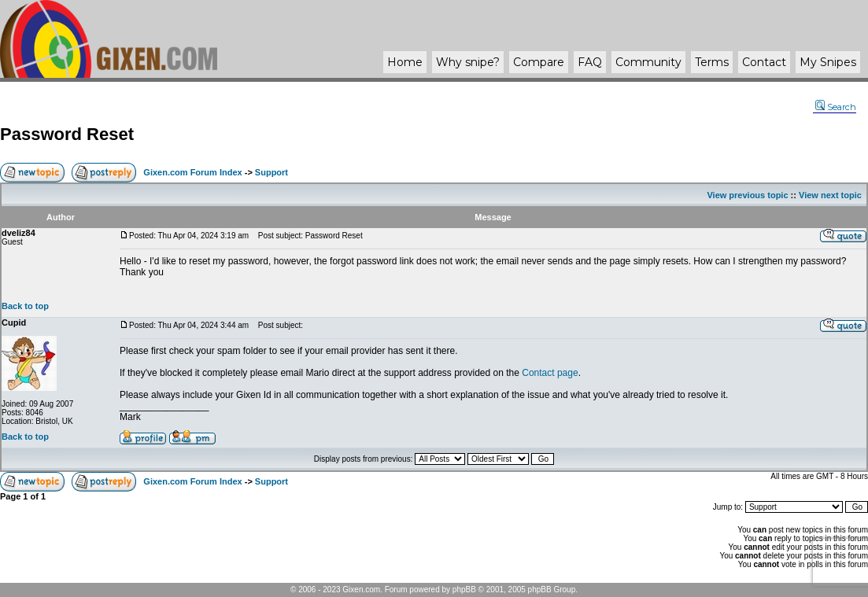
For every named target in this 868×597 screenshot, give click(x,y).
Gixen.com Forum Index (192, 172)
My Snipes (828, 62)
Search (836, 107)
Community (648, 62)
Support (271, 172)
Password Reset (67, 134)
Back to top (25, 306)
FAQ (590, 62)
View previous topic (747, 195)
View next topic (830, 195)
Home (405, 62)
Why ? (468, 62)
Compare (539, 62)
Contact (764, 62)
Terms (712, 62)
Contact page (550, 373)
